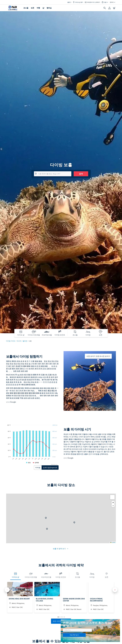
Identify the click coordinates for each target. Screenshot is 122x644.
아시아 (19, 341)
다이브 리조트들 (31, 575)
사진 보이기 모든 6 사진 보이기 (98, 356)
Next (115, 590)
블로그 (69, 2)
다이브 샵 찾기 (78, 2)
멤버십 (49, 8)
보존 (32, 8)
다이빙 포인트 (61, 575)
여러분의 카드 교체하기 (92, 2)
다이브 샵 (15, 575)
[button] (46, 518)
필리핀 (25, 341)
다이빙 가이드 (11, 341)
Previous (7, 590)
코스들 (26, 8)
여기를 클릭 (69, 640)
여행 (38, 8)
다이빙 (92, 575)
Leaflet (113, 542)
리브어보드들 (46, 575)
